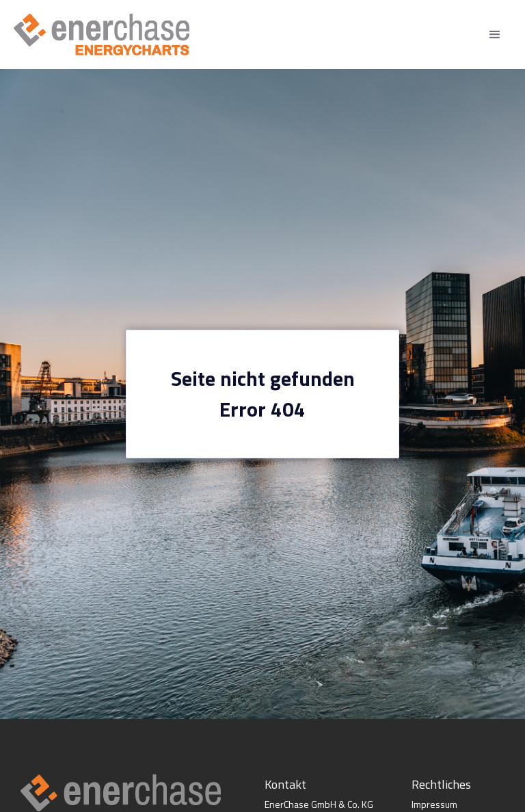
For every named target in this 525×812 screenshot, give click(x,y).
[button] (495, 35)
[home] (102, 35)
